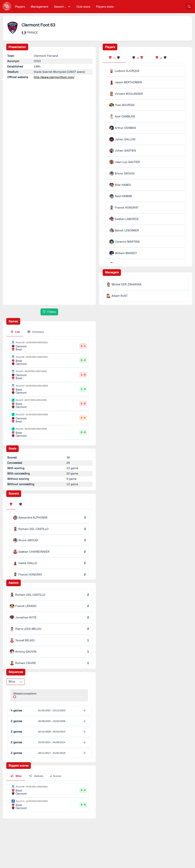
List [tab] (15, 332)
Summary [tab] (36, 332)
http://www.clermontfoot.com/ (54, 77)
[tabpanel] (146, 196)
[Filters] (49, 312)
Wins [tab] (16, 776)
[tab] (114, 58)
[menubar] (64, 7)
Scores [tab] (56, 776)
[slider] (15, 697)
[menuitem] (20, 7)
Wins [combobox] (12, 682)
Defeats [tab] (36, 776)
